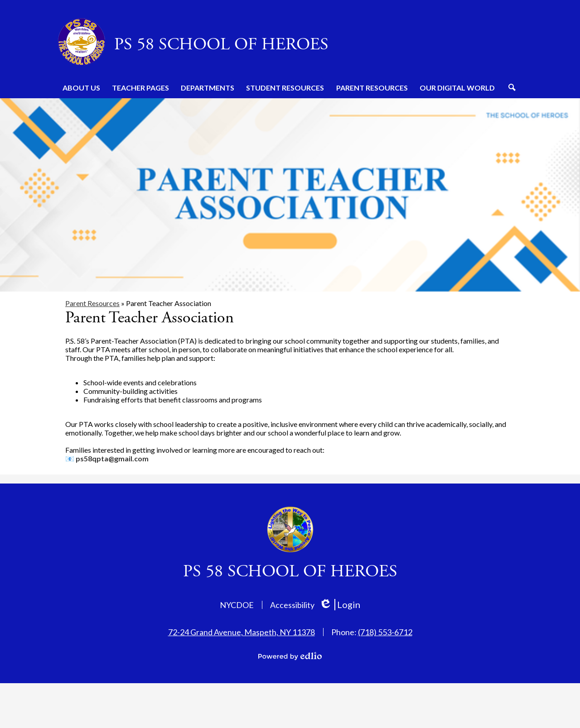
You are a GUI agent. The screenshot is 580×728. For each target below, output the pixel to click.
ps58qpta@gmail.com (112, 458)
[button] (81, 87)
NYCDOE (237, 605)
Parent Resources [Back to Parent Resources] (92, 303)
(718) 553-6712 (385, 632)
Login (340, 605)
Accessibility (292, 605)
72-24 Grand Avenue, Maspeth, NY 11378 (242, 632)
